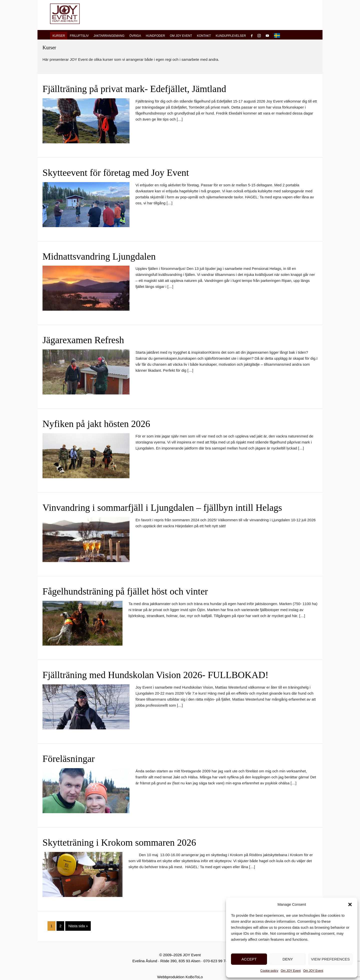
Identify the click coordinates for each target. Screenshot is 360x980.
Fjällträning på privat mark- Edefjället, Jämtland (134, 89)
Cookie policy (269, 971)
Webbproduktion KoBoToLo (180, 977)
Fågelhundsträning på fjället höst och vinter (125, 591)
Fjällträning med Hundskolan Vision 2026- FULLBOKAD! (155, 675)
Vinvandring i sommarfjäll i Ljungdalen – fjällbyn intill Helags (162, 508)
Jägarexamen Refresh (83, 340)
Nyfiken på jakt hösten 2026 (96, 424)
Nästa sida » (78, 927)
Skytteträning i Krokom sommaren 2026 (119, 842)
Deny (288, 959)
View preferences (330, 959)
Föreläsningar (69, 759)
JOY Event (65, 14)
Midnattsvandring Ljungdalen (99, 256)
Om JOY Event (291, 971)
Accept (249, 959)
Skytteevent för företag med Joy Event (116, 173)
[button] (350, 904)
